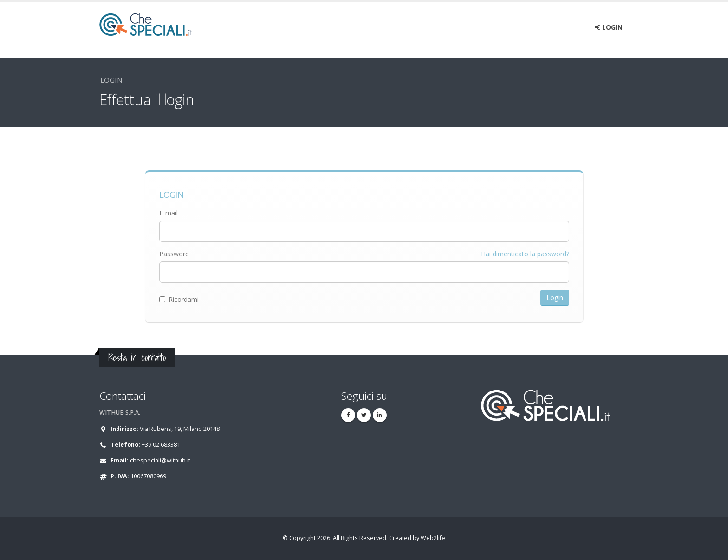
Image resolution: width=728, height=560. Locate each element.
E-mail (169, 213)
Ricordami (179, 299)
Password (174, 254)
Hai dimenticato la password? (525, 254)
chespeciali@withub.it (160, 460)
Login (609, 27)
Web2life (433, 538)
